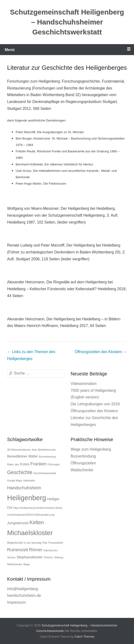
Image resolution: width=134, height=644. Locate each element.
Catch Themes (84, 637)
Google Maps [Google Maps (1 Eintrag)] (15, 481)
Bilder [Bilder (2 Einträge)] (33, 456)
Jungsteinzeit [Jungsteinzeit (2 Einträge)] (18, 523)
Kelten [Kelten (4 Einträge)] (37, 523)
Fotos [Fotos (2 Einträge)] (25, 464)
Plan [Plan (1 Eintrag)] (45, 543)
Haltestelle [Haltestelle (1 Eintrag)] (29, 481)
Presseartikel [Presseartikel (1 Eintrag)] (56, 543)
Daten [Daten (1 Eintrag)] (10, 464)
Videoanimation (84, 384)
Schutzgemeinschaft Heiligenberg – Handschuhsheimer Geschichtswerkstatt (67, 22)
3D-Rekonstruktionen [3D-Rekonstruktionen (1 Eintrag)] (19, 450)
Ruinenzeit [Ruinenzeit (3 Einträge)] (18, 550)
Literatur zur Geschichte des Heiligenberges (67, 68)
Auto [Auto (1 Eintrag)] (35, 450)
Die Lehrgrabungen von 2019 (95, 404)
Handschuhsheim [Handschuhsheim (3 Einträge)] (24, 488)
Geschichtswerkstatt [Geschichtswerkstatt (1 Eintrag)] (45, 473)
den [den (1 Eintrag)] (17, 464)
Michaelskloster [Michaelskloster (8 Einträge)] (30, 533)
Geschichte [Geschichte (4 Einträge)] (20, 472)
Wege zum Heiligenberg (91, 449)
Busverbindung (83, 456)
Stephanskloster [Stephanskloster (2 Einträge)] (30, 557)
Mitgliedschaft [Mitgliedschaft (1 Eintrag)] (15, 543)
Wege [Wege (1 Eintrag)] (27, 564)
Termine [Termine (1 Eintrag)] (48, 557)
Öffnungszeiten (83, 463)
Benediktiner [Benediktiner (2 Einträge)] (17, 456)
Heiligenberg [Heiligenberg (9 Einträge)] (27, 498)
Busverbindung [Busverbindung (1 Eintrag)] (47, 457)
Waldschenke (82, 470)
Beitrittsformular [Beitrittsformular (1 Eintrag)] (47, 450)
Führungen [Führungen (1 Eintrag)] (54, 464)
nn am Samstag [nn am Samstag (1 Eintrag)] (33, 543)
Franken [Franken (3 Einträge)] (38, 464)
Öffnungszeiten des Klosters (101, 352)
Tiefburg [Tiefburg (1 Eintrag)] (59, 557)
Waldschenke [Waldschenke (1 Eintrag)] (15, 564)
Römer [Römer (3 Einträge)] (36, 550)
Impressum (16, 602)
